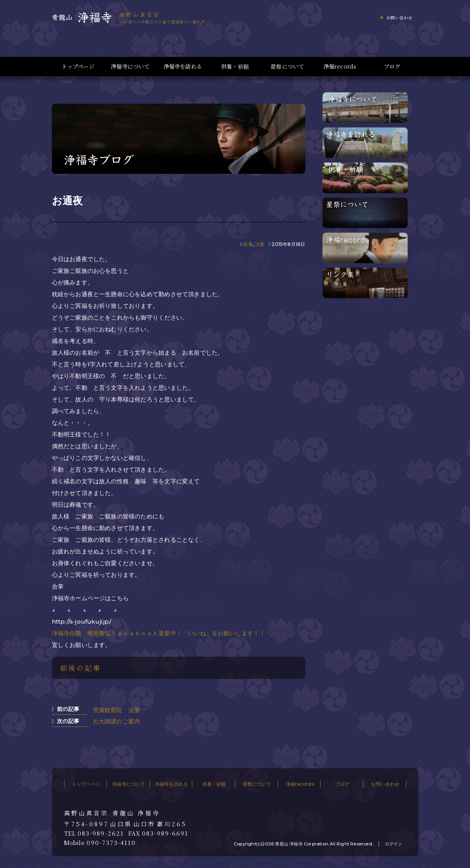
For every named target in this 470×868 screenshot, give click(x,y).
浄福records (340, 66)
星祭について (287, 66)
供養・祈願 (235, 66)
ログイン (394, 844)
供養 (248, 244)
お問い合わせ (399, 18)
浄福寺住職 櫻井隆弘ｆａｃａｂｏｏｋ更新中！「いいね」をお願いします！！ (159, 633)
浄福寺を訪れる (183, 66)
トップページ (78, 66)
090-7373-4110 (111, 843)
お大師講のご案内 (117, 721)
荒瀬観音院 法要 (117, 710)
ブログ (392, 66)
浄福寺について (130, 66)
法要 (260, 244)
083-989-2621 (101, 833)
